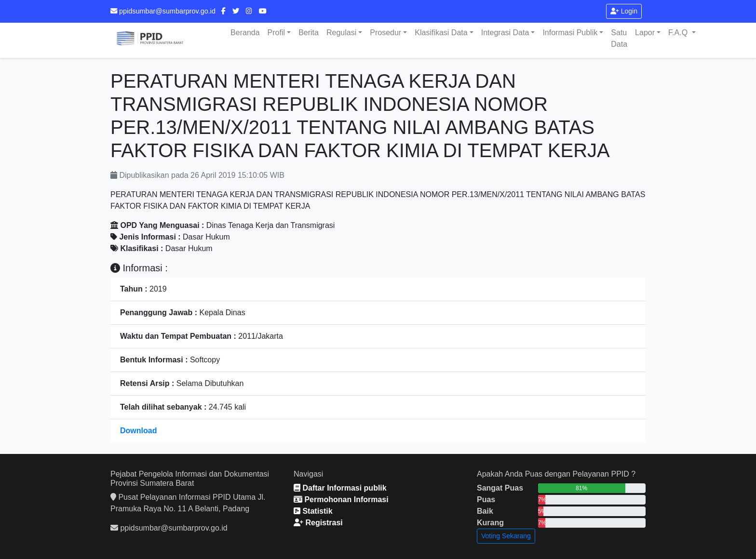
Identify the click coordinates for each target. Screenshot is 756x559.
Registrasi (318, 523)
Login (624, 11)
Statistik (313, 511)
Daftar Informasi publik (340, 488)
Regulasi (341, 33)
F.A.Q (679, 33)
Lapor (645, 33)
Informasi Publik (570, 33)
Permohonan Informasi (341, 499)
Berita (309, 33)
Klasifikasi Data (441, 33)
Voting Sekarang (506, 536)
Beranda (245, 33)
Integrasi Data (505, 33)
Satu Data (619, 38)
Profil (276, 33)
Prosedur (385, 33)
